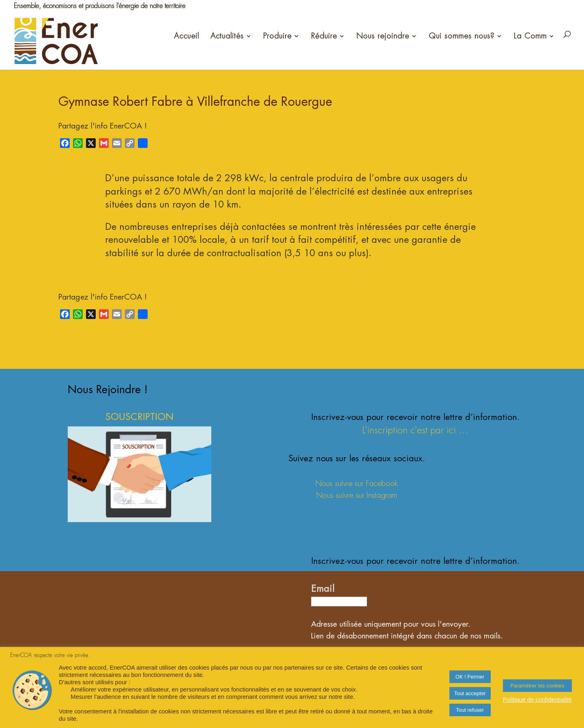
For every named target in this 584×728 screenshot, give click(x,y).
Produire (277, 36)
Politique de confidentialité (537, 700)
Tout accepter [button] (470, 693)
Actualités (227, 36)
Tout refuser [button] (470, 710)
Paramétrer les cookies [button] (537, 686)
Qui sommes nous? (462, 36)
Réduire (324, 36)
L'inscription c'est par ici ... (415, 430)
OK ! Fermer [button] (470, 677)
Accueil (187, 36)
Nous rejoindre (383, 36)
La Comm (530, 36)
